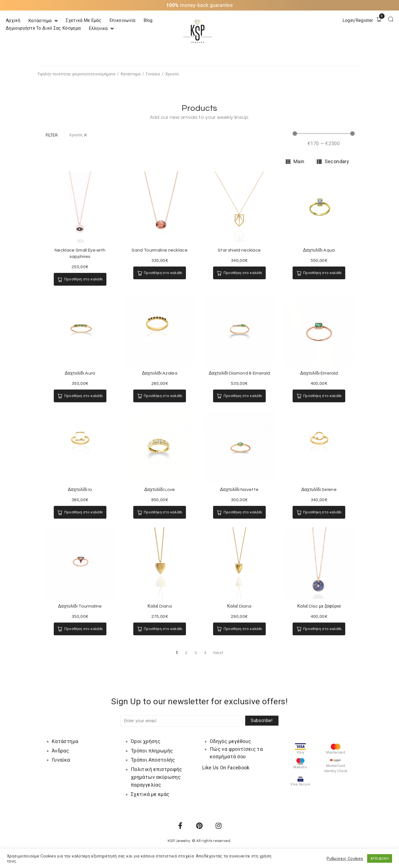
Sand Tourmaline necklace (160, 250)
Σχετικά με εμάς (150, 794)
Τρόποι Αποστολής (153, 760)
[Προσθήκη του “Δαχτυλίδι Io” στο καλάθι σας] (80, 512)
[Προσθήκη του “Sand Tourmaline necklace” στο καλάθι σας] (160, 273)
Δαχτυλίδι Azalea (160, 373)
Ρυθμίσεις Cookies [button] (345, 859)
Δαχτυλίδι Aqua (319, 250)
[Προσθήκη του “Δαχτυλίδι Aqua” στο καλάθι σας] (319, 273)
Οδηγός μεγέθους (230, 741)
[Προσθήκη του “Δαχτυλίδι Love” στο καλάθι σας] (160, 512)
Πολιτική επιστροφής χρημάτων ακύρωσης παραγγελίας (157, 777)
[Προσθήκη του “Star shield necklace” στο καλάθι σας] (239, 273)
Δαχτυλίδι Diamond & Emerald (239, 373)
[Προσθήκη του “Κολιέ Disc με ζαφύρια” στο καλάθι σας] (319, 629)
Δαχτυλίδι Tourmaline (80, 606)
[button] (52, 135)
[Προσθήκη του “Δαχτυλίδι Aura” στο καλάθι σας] (80, 396)
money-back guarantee (199, 5)
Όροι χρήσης (146, 741)
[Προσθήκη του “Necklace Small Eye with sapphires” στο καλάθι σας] (80, 279)
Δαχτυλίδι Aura (80, 373)
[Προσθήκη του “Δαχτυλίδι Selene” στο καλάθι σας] (319, 512)
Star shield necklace (239, 250)
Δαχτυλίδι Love (160, 490)
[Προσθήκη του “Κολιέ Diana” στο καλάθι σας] (160, 629)
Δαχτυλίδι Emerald (319, 373)
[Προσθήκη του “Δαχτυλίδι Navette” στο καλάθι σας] (239, 512)
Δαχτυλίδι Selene (319, 490)
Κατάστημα (131, 74)
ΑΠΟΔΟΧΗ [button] (380, 858)
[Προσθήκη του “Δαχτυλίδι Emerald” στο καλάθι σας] (319, 396)
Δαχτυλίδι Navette (239, 490)
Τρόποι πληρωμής (152, 751)
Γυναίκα (153, 74)
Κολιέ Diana (160, 606)
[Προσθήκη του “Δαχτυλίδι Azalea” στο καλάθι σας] (160, 396)
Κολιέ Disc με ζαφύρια (319, 606)
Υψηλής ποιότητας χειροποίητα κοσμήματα (76, 74)
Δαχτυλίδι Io (80, 490)
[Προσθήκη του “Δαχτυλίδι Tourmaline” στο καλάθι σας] (80, 629)
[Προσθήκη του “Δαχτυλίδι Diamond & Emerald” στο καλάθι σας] (239, 396)
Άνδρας (60, 751)
